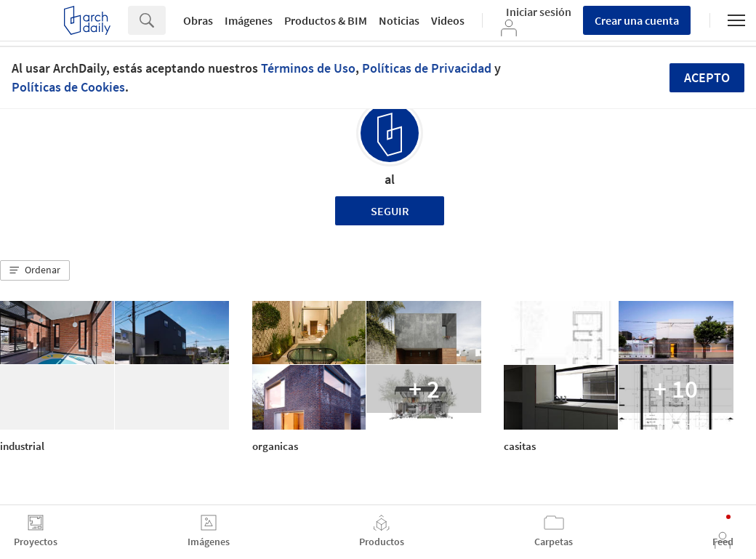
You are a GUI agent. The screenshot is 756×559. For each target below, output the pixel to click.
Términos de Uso (308, 68)
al (390, 179)
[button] (35, 270)
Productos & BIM (326, 20)
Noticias (399, 20)
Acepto (707, 77)
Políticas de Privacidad (427, 68)
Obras (198, 20)
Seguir (390, 211)
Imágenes (249, 20)
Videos (448, 20)
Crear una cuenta (637, 20)
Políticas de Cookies (68, 87)
